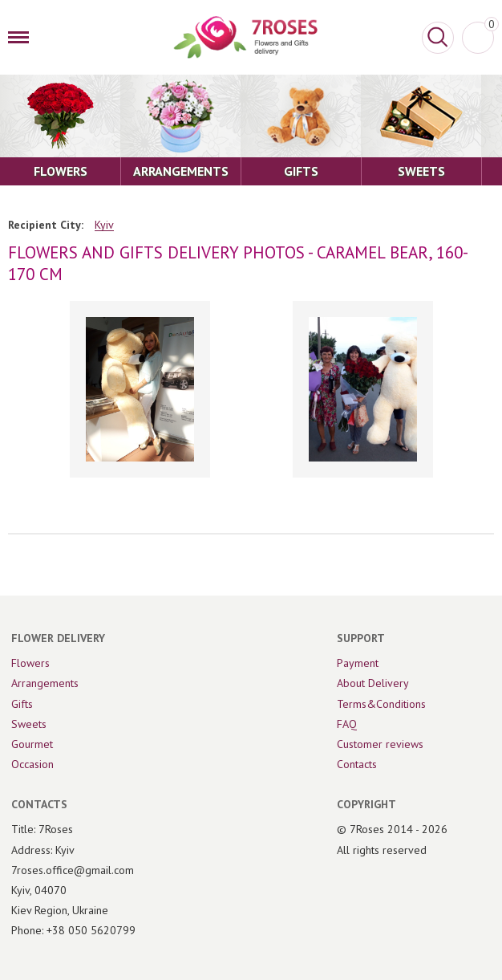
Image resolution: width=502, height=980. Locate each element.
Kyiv (104, 225)
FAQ (347, 724)
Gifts (22, 704)
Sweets (29, 724)
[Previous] (29, 391)
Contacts (357, 764)
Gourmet (32, 744)
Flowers (30, 663)
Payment (358, 663)
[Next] (473, 391)
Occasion (32, 764)
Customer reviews (380, 744)
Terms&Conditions (381, 704)
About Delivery (373, 683)
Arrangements (45, 683)
